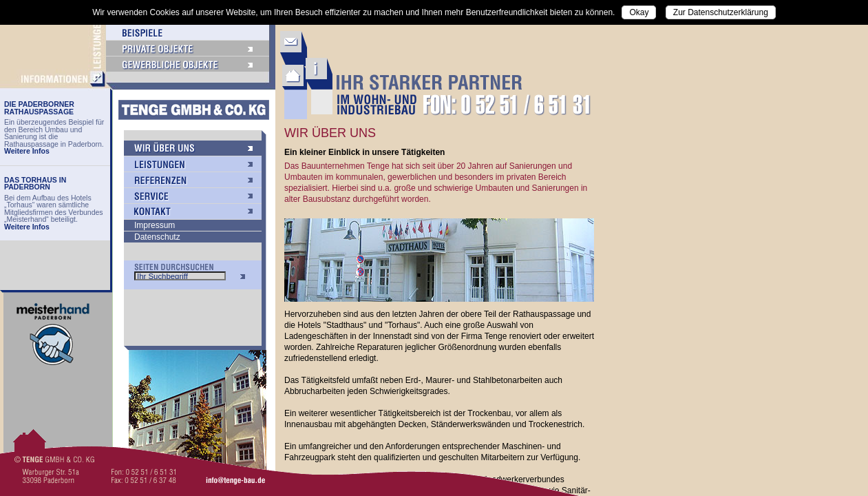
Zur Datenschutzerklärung (721, 12)
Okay (639, 12)
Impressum (155, 225)
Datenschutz (157, 237)
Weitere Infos (27, 151)
